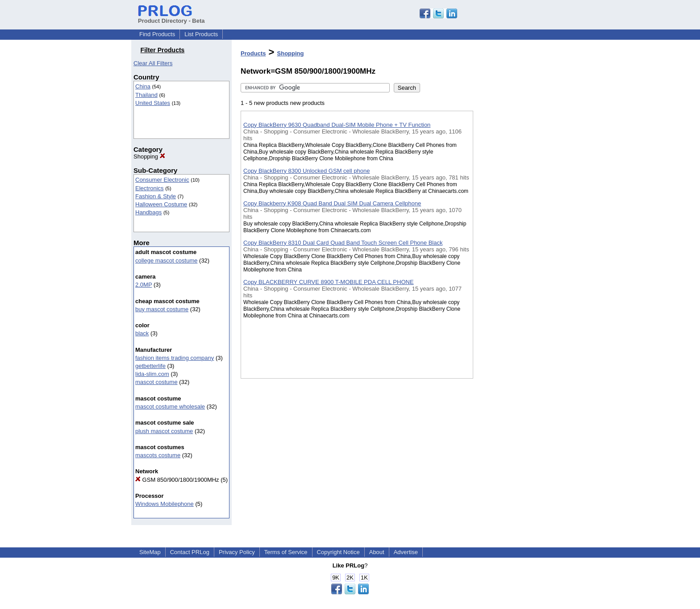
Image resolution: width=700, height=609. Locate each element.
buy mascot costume (162, 309)
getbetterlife (150, 366)
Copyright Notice (338, 552)
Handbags (148, 212)
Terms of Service (286, 552)
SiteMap (150, 552)
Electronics (150, 188)
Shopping (149, 156)
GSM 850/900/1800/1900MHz (177, 480)
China (143, 86)
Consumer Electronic (162, 180)
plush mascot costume (164, 431)
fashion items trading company (175, 358)
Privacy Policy (237, 552)
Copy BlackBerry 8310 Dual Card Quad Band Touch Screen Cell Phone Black (343, 243)
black (142, 333)
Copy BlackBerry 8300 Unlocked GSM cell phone (306, 171)
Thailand (146, 95)
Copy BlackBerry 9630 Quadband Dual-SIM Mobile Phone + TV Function (337, 125)
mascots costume (158, 455)
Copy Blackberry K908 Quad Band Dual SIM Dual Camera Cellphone (332, 203)
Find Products (157, 34)
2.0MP (144, 285)
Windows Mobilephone (165, 504)
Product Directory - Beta (171, 17)
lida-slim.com (152, 374)
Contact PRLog (190, 552)
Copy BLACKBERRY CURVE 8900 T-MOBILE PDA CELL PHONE (329, 282)
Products (253, 53)
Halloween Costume (161, 204)
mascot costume (156, 382)
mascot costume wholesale (170, 407)
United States (153, 103)
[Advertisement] (518, 232)
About (377, 552)
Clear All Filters (153, 63)
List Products (201, 34)
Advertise (406, 552)
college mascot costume (166, 261)
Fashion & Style (156, 196)
